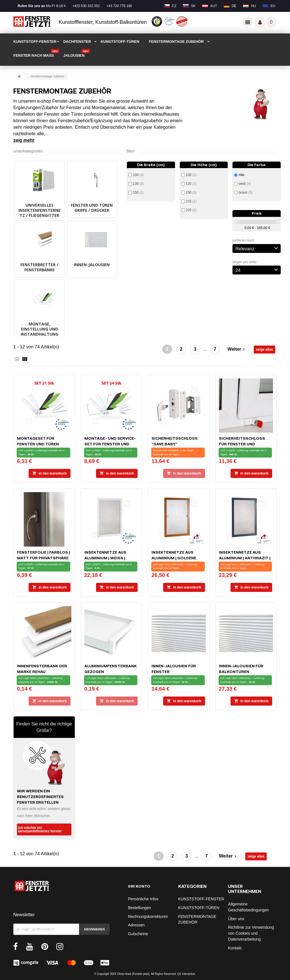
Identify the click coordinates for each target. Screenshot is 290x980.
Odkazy (248, 22)
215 (191, 201)
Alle (242, 175)
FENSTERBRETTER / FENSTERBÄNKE (39, 267)
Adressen (136, 925)
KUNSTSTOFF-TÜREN (120, 42)
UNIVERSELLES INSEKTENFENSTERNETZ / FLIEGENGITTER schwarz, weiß (40, 213)
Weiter (237, 349)
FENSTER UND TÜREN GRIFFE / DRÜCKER (92, 208)
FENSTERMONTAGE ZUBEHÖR (176, 42)
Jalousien (77, 54)
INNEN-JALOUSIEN (92, 265)
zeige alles (265, 350)
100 (138, 175)
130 (138, 184)
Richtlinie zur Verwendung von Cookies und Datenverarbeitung (251, 933)
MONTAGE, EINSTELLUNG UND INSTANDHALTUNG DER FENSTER (40, 332)
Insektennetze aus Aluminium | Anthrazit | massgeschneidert (245, 558)
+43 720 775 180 (119, 6)
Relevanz (257, 248)
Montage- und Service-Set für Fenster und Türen (110, 444)
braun (246, 192)
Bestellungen (139, 908)
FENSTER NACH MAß (36, 54)
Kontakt (235, 948)
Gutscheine (138, 934)
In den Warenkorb (49, 473)
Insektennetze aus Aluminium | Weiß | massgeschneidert (106, 558)
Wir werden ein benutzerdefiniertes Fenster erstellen (40, 796)
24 (257, 270)
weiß (245, 184)
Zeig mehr (24, 140)
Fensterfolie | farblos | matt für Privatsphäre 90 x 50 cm (43, 558)
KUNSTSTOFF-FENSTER (35, 42)
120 (191, 184)
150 (138, 192)
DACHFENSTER (77, 42)
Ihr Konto (139, 886)
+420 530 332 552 (86, 6)
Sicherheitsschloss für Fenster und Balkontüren (242, 444)
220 (191, 210)
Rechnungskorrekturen (148, 916)
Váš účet (260, 22)
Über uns (236, 919)
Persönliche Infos (143, 899)
